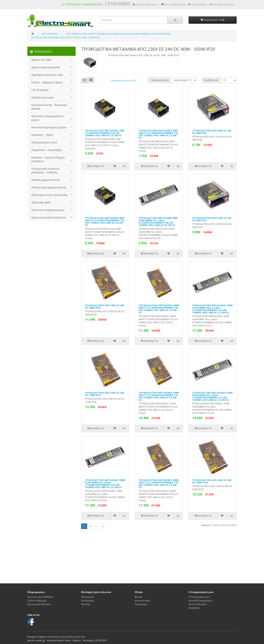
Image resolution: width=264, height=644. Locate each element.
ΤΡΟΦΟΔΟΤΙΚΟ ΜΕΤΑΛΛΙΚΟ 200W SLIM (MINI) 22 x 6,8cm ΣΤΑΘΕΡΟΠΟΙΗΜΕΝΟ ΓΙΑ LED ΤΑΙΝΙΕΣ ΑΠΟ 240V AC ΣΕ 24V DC (105, 484)
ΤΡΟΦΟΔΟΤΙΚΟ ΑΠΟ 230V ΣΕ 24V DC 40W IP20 (212, 132)
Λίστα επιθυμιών (197, 604)
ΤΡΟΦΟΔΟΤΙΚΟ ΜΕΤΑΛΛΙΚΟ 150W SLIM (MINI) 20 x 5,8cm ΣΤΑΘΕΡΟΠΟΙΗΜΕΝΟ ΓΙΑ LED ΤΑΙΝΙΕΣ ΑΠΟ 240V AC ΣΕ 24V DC (212, 396)
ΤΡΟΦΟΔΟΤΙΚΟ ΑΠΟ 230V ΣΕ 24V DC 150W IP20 (104, 394)
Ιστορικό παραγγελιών (200, 601)
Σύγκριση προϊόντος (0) (123, 80)
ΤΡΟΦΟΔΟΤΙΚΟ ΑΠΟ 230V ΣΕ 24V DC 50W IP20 (212, 219)
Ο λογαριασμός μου (199, 597)
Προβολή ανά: (211, 80)
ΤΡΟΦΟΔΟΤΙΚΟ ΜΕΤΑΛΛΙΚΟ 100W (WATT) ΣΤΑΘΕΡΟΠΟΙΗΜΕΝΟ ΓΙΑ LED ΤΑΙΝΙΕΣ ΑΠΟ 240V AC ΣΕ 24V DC (159, 309)
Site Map (86, 604)
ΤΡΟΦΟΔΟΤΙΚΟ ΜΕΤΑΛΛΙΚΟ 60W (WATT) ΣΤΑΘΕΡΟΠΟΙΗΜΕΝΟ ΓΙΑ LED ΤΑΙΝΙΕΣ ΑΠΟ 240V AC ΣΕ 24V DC (105, 221)
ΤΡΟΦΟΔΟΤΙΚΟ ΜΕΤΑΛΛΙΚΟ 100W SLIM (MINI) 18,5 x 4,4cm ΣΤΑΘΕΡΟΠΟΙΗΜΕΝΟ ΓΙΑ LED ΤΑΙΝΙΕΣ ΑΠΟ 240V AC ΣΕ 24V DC (212, 309)
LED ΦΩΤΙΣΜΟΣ (50, 34)
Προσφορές (141, 604)
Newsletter (194, 608)
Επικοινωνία (88, 597)
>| (102, 526)
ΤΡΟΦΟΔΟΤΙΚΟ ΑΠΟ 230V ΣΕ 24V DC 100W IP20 (104, 306)
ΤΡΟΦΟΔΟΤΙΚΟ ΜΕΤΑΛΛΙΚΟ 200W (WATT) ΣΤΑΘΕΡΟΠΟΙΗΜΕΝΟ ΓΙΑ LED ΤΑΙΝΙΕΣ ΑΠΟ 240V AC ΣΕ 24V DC (159, 484)
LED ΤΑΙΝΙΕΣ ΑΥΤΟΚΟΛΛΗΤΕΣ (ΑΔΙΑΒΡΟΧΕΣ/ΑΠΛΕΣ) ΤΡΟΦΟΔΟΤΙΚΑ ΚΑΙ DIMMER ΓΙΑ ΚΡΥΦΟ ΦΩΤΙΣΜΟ (118, 34)
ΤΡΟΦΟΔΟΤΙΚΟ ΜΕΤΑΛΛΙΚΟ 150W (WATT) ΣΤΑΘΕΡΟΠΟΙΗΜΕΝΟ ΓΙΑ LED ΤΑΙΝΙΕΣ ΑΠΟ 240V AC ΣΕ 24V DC (159, 396)
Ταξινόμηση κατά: (160, 80)
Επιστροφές (88, 601)
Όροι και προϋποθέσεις (40, 597)
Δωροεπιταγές (143, 601)
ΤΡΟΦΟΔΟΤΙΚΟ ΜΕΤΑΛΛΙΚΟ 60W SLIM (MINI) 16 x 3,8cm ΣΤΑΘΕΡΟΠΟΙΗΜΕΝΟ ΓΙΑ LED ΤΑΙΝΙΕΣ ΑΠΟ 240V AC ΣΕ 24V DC (158, 221)
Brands (139, 597)
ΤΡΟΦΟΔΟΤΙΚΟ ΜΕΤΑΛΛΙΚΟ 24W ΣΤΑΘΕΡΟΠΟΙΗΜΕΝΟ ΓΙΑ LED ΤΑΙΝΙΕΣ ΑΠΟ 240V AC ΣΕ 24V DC (105, 133)
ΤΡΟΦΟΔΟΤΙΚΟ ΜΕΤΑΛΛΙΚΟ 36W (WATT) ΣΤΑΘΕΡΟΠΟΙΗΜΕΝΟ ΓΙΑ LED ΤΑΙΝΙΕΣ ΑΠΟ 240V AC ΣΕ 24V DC (158, 134)
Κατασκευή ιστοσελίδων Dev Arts (67, 637)
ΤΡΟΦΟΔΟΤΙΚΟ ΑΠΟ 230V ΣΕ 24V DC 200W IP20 (212, 481)
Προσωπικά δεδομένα (39, 604)
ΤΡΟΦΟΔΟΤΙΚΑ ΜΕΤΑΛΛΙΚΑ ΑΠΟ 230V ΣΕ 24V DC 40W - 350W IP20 (65, 38)
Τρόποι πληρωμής (37, 601)
